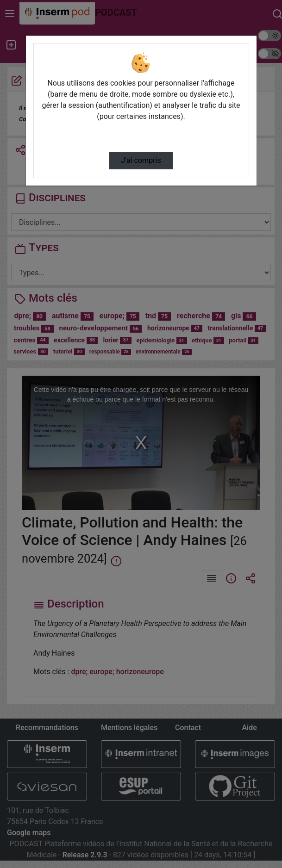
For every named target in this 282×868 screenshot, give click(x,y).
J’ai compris (141, 160)
